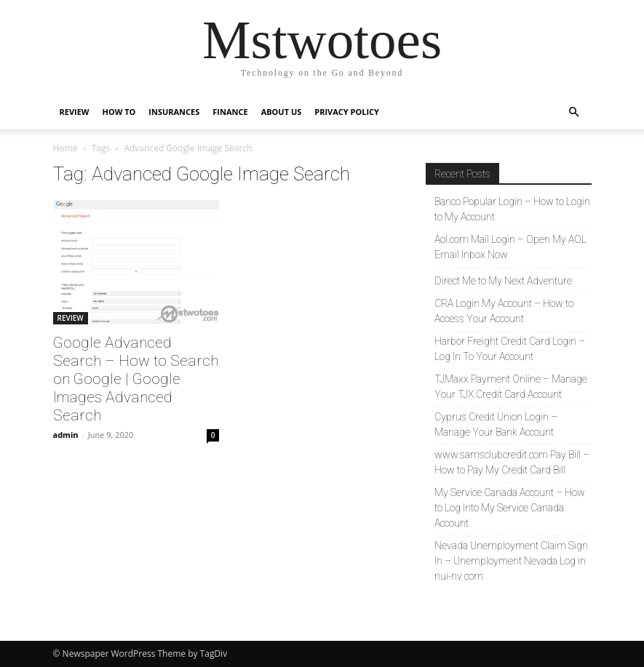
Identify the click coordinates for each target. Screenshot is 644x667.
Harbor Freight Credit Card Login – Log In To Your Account (510, 349)
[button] (574, 112)
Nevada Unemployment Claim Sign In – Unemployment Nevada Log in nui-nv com (511, 561)
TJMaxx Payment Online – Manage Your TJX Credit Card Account (511, 387)
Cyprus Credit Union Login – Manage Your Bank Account (496, 424)
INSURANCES (174, 112)
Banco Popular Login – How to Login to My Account (512, 209)
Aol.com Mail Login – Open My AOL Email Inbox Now (510, 247)
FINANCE (230, 112)
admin (66, 435)
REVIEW (75, 112)
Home (65, 148)
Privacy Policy (347, 112)
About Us (282, 112)
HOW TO (119, 112)
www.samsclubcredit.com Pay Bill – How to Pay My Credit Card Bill (512, 462)
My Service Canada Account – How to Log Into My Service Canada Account (510, 508)
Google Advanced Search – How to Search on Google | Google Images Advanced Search (136, 379)
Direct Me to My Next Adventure (503, 281)
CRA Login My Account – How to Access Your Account (504, 311)
